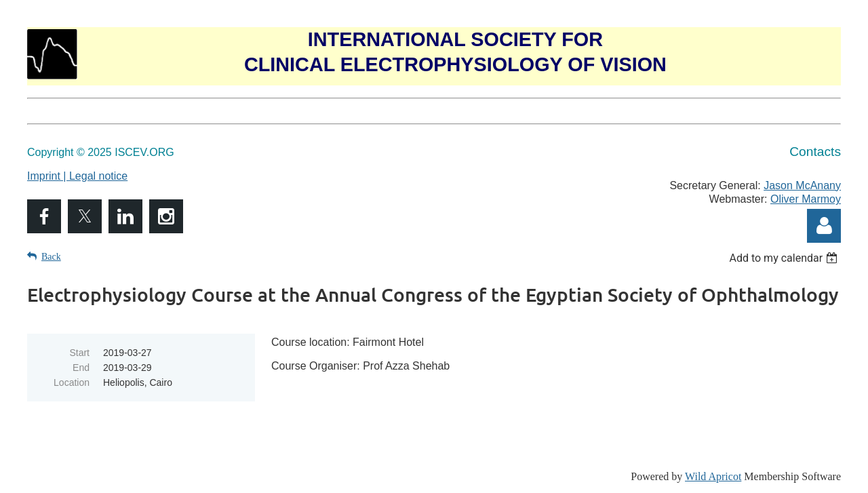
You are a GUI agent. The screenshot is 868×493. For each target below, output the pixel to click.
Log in (824, 226)
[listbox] (785, 258)
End (81, 368)
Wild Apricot (713, 476)
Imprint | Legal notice (77, 176)
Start (79, 353)
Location (72, 382)
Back (51, 257)
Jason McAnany (802, 185)
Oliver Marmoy (806, 199)
